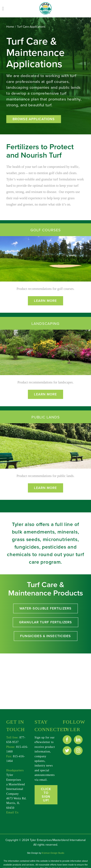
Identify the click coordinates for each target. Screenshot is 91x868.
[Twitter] (67, 751)
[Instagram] (78, 751)
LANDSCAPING (45, 324)
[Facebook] (67, 740)
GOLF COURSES (46, 230)
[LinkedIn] (78, 740)
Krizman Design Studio (53, 853)
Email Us (12, 812)
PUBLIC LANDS (46, 417)
